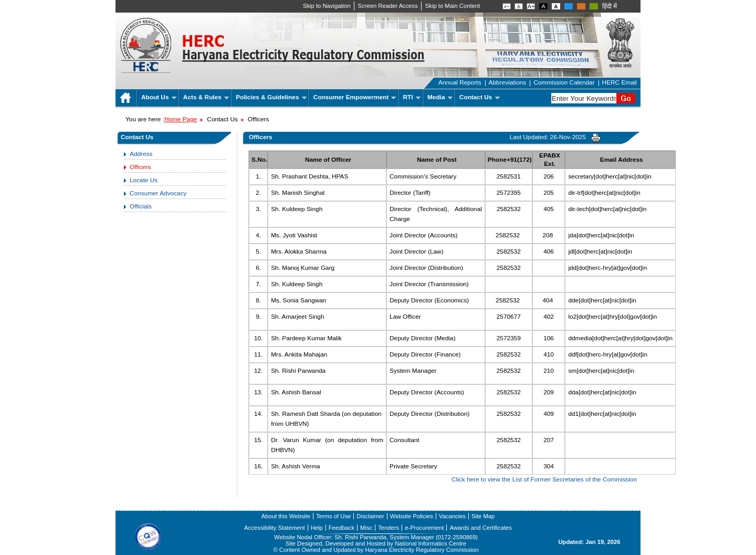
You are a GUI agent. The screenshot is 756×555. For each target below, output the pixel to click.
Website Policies (412, 516)
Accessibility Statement (275, 528)
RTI (412, 97)
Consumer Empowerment (355, 97)
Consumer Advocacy (158, 193)
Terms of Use (333, 516)
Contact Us (480, 97)
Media (440, 97)
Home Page (181, 119)
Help (317, 528)
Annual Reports (460, 82)
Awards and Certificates (480, 528)
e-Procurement (424, 528)
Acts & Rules (206, 97)
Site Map (483, 516)
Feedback (342, 528)
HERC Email (619, 82)
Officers (140, 167)
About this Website (286, 516)
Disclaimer (370, 516)
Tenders (388, 528)
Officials (141, 206)
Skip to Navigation (327, 6)
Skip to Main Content (453, 6)
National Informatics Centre (430, 543)
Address (141, 154)
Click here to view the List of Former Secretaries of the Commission (544, 479)
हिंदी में (610, 6)
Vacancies (452, 516)
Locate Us (144, 180)
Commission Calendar (564, 82)
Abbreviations (508, 82)
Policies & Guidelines (271, 97)
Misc (366, 528)
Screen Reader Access (388, 6)
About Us (159, 97)
